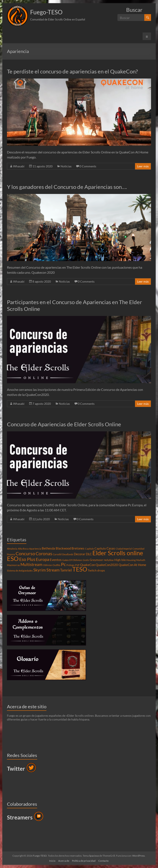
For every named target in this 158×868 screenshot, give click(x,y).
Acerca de (64, 861)
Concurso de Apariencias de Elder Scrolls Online (64, 424)
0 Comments (88, 166)
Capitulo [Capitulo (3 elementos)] (89, 549)
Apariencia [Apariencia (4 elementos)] (35, 549)
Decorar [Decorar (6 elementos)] (80, 554)
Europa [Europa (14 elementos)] (43, 559)
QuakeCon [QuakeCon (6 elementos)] (88, 565)
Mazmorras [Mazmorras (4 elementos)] (13, 565)
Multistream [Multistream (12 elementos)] (31, 564)
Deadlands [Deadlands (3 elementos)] (68, 554)
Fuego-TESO (46, 12)
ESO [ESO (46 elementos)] (13, 559)
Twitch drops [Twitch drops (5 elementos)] (96, 570)
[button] (18, 16)
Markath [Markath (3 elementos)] (141, 560)
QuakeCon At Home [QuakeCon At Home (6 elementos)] (132, 565)
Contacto (103, 861)
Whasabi (19, 166)
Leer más (143, 166)
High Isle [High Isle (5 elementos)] (120, 560)
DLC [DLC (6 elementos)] (89, 554)
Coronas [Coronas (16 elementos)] (44, 554)
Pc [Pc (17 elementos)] (63, 564)
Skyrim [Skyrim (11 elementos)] (40, 570)
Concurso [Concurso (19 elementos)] (25, 553)
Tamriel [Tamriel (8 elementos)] (66, 570)
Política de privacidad (84, 861)
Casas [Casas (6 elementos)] (111, 548)
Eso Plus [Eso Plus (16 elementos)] (27, 559)
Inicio (52, 861)
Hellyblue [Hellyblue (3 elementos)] (109, 560)
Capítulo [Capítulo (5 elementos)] (100, 548)
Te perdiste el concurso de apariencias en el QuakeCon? (72, 71)
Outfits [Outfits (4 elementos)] (56, 565)
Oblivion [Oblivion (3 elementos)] (47, 565)
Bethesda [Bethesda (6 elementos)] (48, 548)
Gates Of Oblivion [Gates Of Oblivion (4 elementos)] (72, 560)
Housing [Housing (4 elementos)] (131, 560)
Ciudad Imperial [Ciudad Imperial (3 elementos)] (124, 549)
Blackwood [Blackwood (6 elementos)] (63, 548)
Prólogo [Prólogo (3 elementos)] (70, 565)
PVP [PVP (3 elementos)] (77, 565)
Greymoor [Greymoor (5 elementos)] (96, 560)
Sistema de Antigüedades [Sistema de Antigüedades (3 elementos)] (20, 571)
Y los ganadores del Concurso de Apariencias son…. (67, 187)
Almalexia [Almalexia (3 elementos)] (12, 549)
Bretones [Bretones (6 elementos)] (78, 548)
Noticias (66, 166)
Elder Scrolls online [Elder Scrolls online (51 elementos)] (118, 553)
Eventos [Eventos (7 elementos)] (56, 560)
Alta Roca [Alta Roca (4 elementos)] (23, 549)
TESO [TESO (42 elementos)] (80, 569)
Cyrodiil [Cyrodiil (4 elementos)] (57, 554)
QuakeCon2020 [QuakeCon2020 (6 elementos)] (107, 565)
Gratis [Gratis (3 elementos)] (86, 560)
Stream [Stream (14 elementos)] (53, 570)
